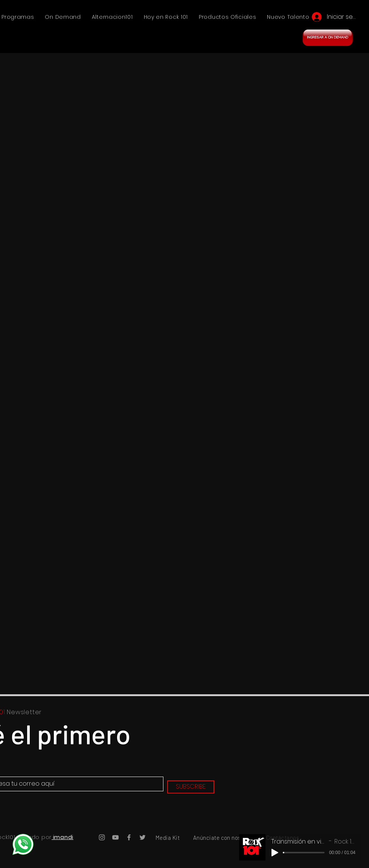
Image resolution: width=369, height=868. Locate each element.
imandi (63, 837)
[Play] (275, 853)
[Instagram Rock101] (102, 837)
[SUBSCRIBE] (191, 787)
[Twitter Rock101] (143, 837)
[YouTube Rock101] (115, 837)
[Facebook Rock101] (129, 837)
